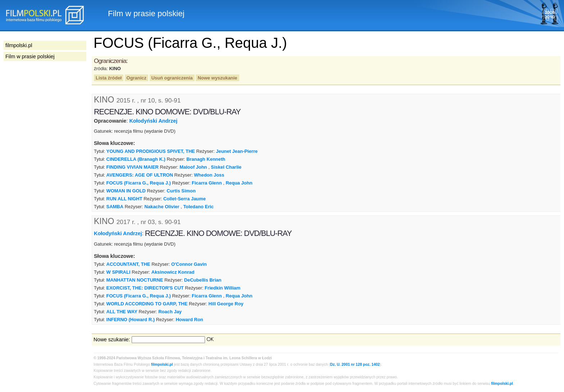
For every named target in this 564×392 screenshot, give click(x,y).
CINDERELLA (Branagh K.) (136, 159)
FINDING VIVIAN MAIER (133, 167)
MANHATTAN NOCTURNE (135, 280)
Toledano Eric (198, 207)
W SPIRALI (119, 272)
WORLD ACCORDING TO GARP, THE (147, 304)
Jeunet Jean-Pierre (237, 151)
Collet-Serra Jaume (185, 199)
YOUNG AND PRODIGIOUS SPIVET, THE (151, 151)
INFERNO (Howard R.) (131, 320)
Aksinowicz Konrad (173, 272)
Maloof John (193, 167)
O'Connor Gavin (189, 264)
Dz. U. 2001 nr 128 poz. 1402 (355, 364)
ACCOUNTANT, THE (128, 264)
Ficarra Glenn (207, 183)
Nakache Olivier (162, 207)
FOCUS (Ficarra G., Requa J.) (139, 183)
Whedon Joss (209, 175)
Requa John (239, 183)
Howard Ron (189, 320)
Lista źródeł (109, 78)
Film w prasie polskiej (30, 56)
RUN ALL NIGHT (124, 199)
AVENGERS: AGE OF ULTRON (140, 175)
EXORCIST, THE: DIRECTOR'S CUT (145, 288)
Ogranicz (137, 78)
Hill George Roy (226, 304)
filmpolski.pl (162, 364)
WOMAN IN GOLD (126, 191)
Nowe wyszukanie (217, 78)
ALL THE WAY (122, 312)
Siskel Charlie (226, 167)
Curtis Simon (181, 191)
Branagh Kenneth (206, 159)
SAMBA (115, 207)
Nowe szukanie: (112, 339)
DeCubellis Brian (203, 280)
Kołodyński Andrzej (153, 121)
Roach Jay (170, 312)
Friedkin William (222, 288)
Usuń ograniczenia (172, 78)
